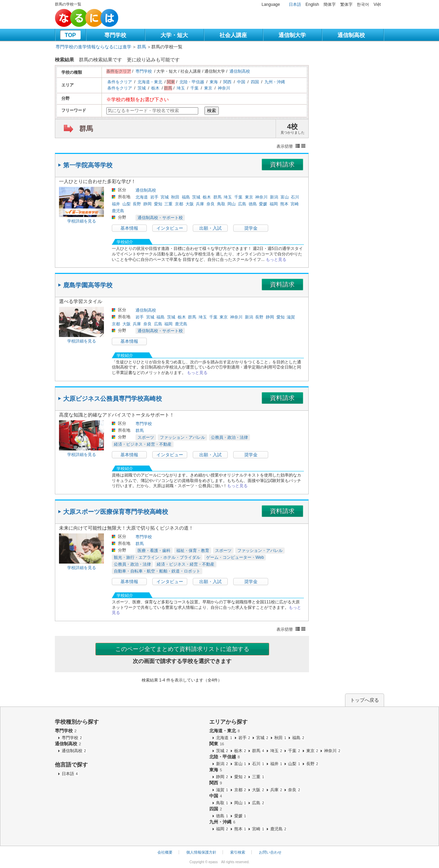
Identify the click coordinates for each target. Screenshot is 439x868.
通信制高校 (351, 35)
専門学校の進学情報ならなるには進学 (93, 47)
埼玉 (181, 88)
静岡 (147, 204)
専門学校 (115, 35)
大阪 (190, 204)
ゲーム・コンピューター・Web (235, 557)
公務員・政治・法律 (229, 437)
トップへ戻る (365, 700)
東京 (208, 88)
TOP (70, 35)
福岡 (274, 204)
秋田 (175, 197)
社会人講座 (233, 35)
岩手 (154, 197)
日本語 (295, 4)
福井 (116, 204)
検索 (212, 111)
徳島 (253, 204)
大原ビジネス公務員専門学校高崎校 (112, 399)
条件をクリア (120, 82)
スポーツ (146, 437)
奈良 (211, 204)
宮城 (165, 197)
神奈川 (224, 88)
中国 (241, 82)
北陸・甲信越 (192, 82)
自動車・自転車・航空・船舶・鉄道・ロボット (157, 571)
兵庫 (200, 204)
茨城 (142, 88)
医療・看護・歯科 (154, 551)
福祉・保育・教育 (193, 551)
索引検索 (238, 852)
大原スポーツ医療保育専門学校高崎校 (116, 512)
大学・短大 (174, 35)
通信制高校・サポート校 (160, 218)
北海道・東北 (150, 82)
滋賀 (291, 317)
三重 (168, 204)
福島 (186, 197)
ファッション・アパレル (182, 437)
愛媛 (263, 204)
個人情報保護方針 (201, 852)
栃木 (155, 88)
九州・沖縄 (275, 82)
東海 (214, 82)
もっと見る (276, 260)
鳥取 (221, 204)
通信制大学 (292, 35)
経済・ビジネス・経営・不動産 (143, 444)
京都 (179, 204)
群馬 (142, 47)
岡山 (232, 204)
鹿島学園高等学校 (88, 285)
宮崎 (295, 204)
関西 (227, 82)
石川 (295, 197)
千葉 (194, 88)
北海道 (142, 197)
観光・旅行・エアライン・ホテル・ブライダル (157, 557)
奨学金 (251, 228)
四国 (255, 82)
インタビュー (170, 228)
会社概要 (165, 852)
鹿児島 (118, 211)
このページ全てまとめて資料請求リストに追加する (182, 649)
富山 (285, 197)
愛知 (158, 204)
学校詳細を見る (82, 221)
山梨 (127, 204)
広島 (242, 204)
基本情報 (129, 228)
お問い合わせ (270, 852)
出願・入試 (210, 228)
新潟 (274, 197)
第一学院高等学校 (88, 165)
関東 (217, 744)
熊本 (284, 204)
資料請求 (282, 165)
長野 (137, 204)
